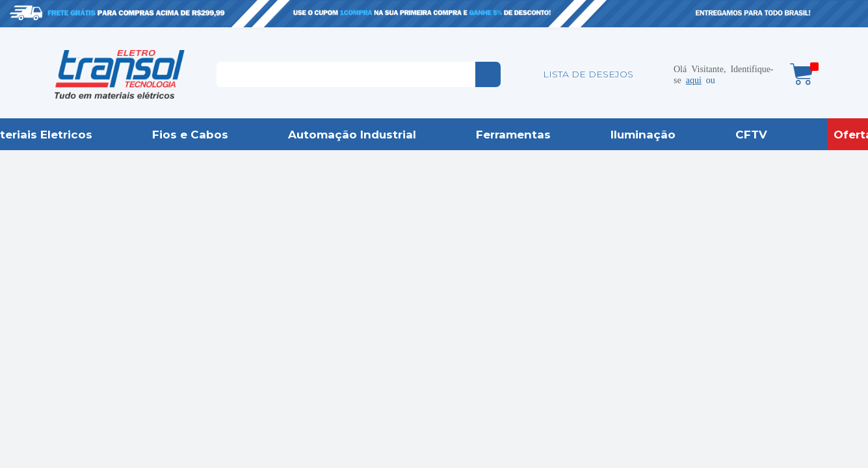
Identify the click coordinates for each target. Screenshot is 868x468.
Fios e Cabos (190, 135)
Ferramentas (513, 135)
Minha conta (654, 74)
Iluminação (643, 135)
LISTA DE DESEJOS (588, 74)
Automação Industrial (352, 135)
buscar (488, 74)
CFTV (751, 135)
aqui (694, 79)
